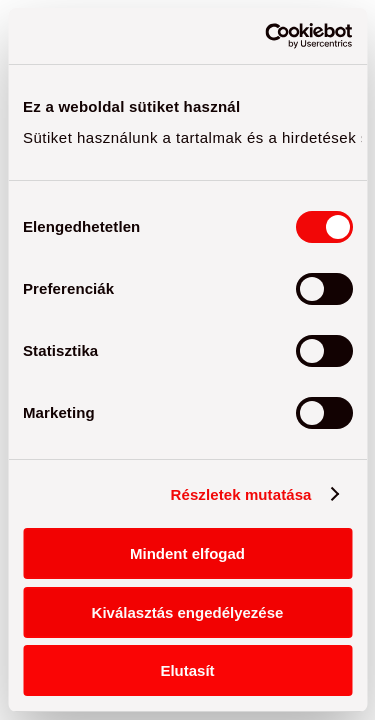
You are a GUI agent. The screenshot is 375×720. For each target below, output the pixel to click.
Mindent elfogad (187, 553)
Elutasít (187, 670)
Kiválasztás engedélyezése (188, 612)
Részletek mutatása (241, 494)
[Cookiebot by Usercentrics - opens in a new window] (267, 36)
